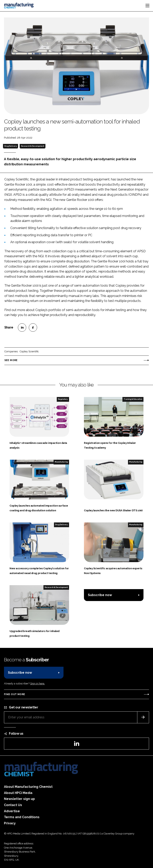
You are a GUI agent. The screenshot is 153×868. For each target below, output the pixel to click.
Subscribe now (100, 595)
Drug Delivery (11, 146)
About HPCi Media (18, 793)
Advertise (12, 811)
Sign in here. (38, 684)
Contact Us (13, 805)
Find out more (14, 694)
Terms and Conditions (22, 817)
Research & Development (33, 146)
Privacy (10, 823)
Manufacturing (61, 462)
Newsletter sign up (19, 799)
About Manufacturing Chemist (28, 787)
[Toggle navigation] (147, 6)
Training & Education (133, 399)
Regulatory (63, 399)
